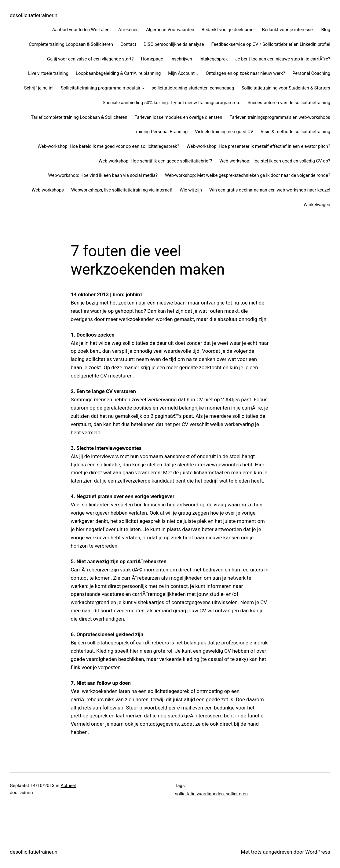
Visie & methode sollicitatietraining (295, 132)
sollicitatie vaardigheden (199, 794)
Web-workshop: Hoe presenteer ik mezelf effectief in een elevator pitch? (258, 146)
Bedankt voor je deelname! (228, 30)
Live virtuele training (48, 73)
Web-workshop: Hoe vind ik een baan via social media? (103, 175)
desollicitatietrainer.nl (34, 15)
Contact (128, 44)
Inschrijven (181, 59)
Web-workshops (48, 190)
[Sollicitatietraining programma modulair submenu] (143, 88)
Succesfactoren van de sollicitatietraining (289, 103)
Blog (326, 30)
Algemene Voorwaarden (170, 30)
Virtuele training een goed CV (224, 132)
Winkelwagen (317, 205)
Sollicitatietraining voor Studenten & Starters (286, 88)
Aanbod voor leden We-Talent (82, 30)
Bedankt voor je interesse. (288, 30)
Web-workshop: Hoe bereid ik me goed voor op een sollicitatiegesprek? (108, 146)
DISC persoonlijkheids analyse (174, 44)
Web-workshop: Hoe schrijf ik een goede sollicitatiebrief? (155, 161)
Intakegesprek (214, 59)
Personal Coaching (311, 73)
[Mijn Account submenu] (197, 74)
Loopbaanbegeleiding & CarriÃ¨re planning (118, 73)
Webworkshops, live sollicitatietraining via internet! (122, 190)
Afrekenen (128, 30)
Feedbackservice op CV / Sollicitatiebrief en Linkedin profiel (271, 44)
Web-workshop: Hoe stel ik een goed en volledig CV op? (275, 161)
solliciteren (237, 794)
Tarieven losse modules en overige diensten (179, 117)
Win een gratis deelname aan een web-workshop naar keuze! (270, 190)
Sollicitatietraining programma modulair (101, 88)
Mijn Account (181, 73)
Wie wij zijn (191, 190)
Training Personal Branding (161, 132)
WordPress (318, 852)
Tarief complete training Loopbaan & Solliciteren (79, 117)
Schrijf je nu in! (39, 88)
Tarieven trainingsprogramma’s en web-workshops (280, 117)
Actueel (68, 786)
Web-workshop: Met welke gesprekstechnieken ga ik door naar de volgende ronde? (248, 175)
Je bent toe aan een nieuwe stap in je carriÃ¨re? (283, 59)
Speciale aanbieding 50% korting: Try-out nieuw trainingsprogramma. (171, 103)
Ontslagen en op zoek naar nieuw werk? (246, 73)
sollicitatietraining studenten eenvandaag (193, 88)
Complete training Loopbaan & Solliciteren (71, 44)
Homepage (152, 59)
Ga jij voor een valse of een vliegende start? (90, 59)
